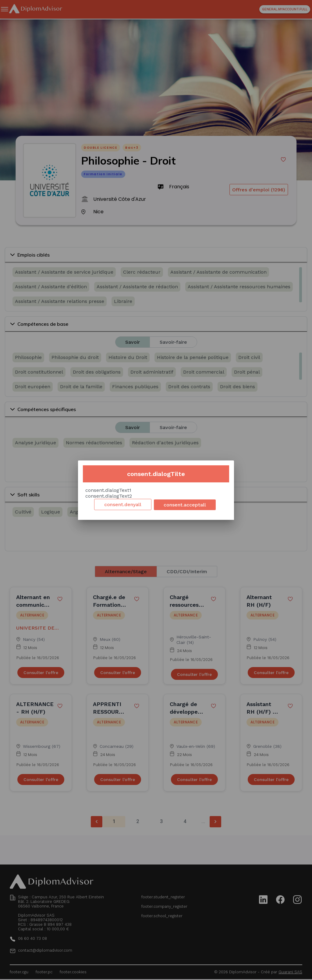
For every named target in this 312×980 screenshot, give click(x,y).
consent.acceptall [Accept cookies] (185, 505)
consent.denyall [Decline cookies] (123, 504)
